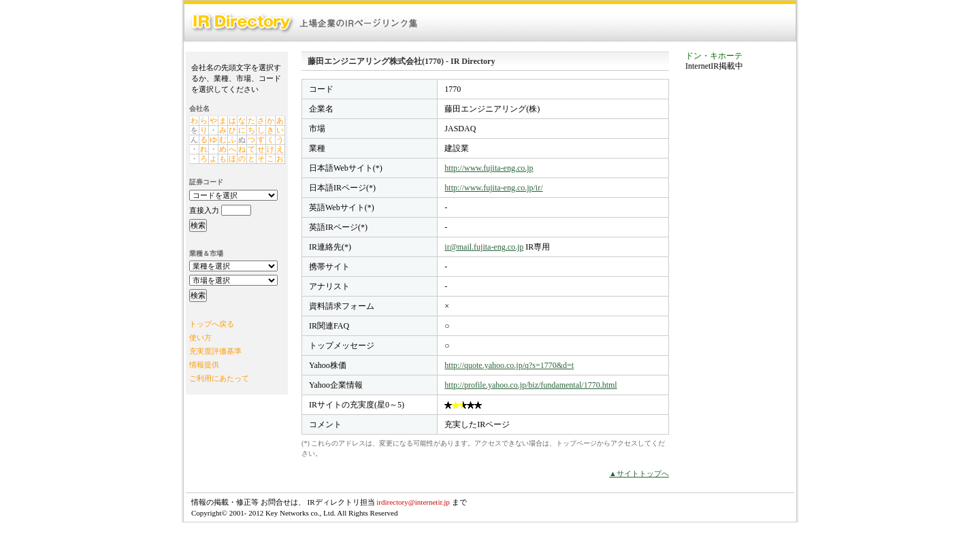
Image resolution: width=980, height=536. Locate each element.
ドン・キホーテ (714, 56)
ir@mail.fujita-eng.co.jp (484, 247)
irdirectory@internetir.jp (413, 502)
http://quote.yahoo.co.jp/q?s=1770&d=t (509, 365)
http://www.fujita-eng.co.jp (489, 168)
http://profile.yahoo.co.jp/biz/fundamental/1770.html (530, 385)
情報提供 (204, 365)
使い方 (200, 337)
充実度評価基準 (215, 351)
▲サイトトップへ (639, 473)
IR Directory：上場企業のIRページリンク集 (305, 23)
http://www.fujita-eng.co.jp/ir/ (493, 188)
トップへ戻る (212, 324)
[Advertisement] (740, 288)
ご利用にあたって (219, 378)
